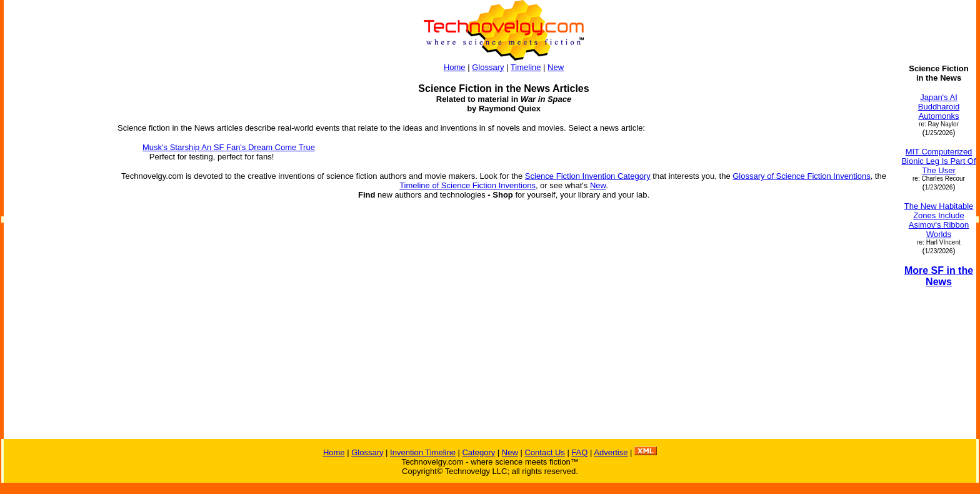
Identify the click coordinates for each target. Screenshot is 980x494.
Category (478, 452)
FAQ (579, 452)
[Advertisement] (55, 251)
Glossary (488, 67)
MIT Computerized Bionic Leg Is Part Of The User (938, 161)
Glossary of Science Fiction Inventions (801, 176)
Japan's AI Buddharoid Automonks (939, 107)
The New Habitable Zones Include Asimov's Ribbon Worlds (939, 220)
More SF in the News (939, 276)
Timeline (526, 67)
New (556, 67)
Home (455, 67)
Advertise (611, 452)
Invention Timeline (423, 452)
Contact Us (544, 452)
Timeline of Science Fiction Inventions (467, 185)
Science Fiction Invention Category (588, 176)
